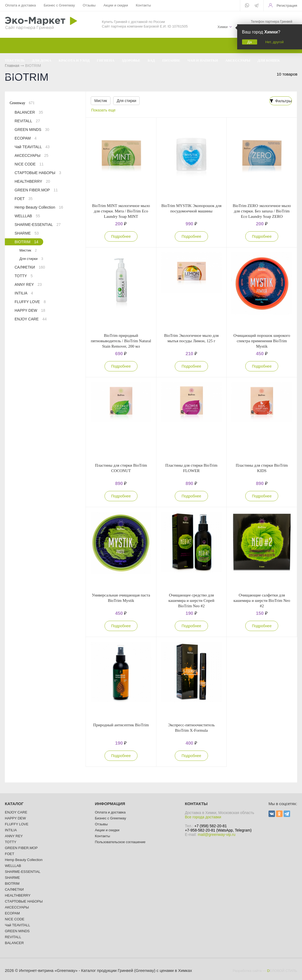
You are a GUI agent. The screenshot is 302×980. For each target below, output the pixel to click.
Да (250, 42)
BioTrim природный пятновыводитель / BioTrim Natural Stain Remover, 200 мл (121, 341)
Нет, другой (274, 42)
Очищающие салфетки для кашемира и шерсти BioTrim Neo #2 (262, 601)
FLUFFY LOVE (30, 302)
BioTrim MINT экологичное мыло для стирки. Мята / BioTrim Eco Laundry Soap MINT (121, 211)
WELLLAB (27, 216)
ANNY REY (28, 284)
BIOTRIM (26, 242)
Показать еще (103, 110)
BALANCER (29, 112)
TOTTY (24, 276)
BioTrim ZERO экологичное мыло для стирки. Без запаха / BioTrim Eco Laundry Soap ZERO (262, 211)
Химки (223, 27)
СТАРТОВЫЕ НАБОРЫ (38, 173)
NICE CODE (29, 164)
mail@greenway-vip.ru (217, 835)
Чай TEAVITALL (32, 147)
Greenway (22, 103)
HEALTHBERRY (32, 181)
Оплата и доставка (21, 5)
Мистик (101, 101)
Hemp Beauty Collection (39, 207)
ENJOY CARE (31, 319)
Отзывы (89, 5)
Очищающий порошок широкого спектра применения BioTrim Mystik (262, 341)
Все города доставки (203, 817)
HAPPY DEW (30, 310)
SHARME (27, 233)
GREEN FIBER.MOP (36, 190)
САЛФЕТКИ (30, 267)
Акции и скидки (116, 5)
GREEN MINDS (32, 130)
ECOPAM (26, 138)
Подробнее (121, 236)
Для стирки (126, 101)
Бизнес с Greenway (59, 5)
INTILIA (24, 293)
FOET (24, 199)
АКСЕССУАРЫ (31, 155)
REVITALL (27, 121)
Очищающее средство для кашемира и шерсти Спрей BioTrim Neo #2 (191, 601)
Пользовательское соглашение (120, 842)
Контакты (143, 5)
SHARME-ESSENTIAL (38, 225)
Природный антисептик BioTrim (121, 725)
